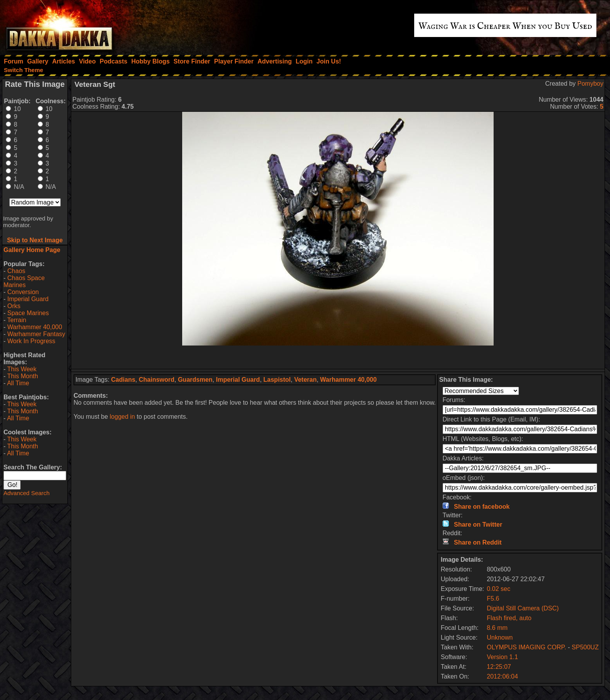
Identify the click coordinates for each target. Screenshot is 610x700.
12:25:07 (499, 667)
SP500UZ (585, 647)
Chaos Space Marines (24, 281)
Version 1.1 (502, 657)
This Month (22, 376)
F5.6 (493, 599)
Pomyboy (590, 84)
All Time (18, 383)
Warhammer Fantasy (36, 334)
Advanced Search (26, 493)
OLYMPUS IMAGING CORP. (526, 647)
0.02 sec (498, 589)
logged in (122, 417)
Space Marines (28, 313)
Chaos (16, 271)
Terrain (17, 320)
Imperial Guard (28, 299)
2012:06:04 (502, 676)
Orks (14, 306)
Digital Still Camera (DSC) (523, 608)
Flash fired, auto (509, 618)
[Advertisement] (338, 357)
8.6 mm (497, 628)
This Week (22, 369)
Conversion (23, 292)
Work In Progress (31, 341)
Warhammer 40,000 (35, 327)
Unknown (500, 637)
